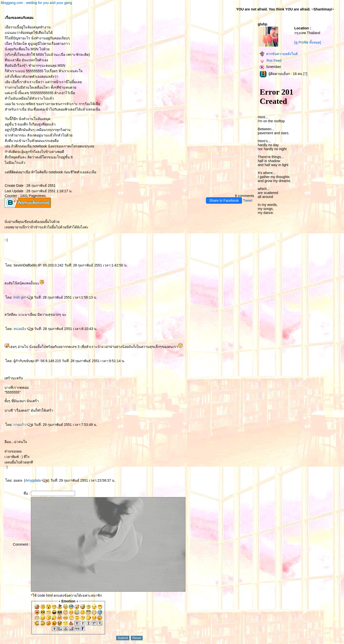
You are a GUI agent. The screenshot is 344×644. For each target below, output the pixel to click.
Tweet (248, 200)
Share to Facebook (224, 200)
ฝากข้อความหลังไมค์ (279, 54)
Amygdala (37, 480)
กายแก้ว (23, 425)
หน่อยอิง (23, 329)
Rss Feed (270, 61)
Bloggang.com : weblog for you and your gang (36, 3)
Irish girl (23, 297)
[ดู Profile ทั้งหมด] (308, 42)
